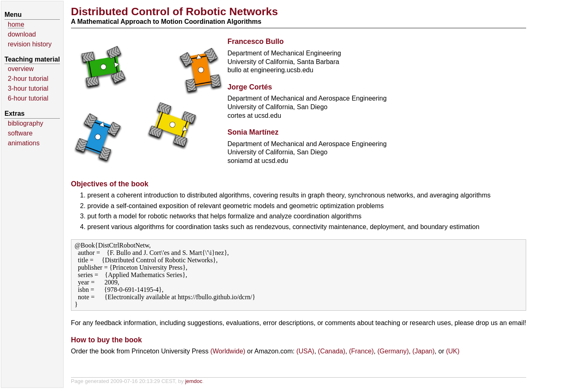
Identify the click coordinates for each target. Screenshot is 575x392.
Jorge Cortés (250, 87)
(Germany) (393, 351)
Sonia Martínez (253, 132)
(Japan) (424, 351)
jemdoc (194, 381)
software (20, 133)
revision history (30, 44)
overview (21, 69)
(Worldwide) (228, 351)
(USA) (305, 351)
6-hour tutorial (28, 98)
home (16, 24)
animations (24, 143)
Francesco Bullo (255, 41)
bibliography (25, 123)
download (22, 34)
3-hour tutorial (28, 88)
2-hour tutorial (28, 79)
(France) (361, 351)
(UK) (453, 351)
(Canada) (332, 351)
